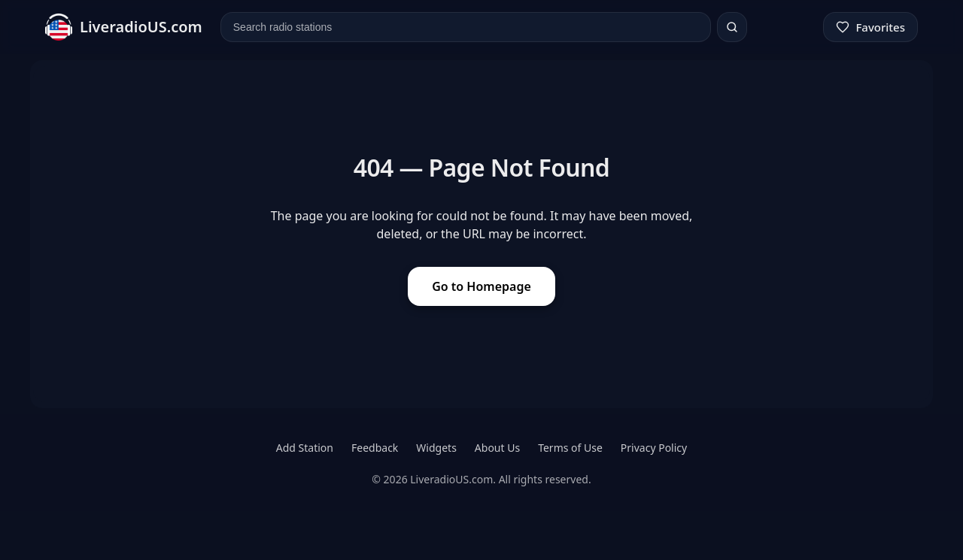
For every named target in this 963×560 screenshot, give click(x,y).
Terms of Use (570, 448)
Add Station (305, 448)
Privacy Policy (654, 448)
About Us (497, 448)
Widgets (436, 448)
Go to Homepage (481, 286)
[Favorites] (870, 27)
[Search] (732, 27)
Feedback (375, 448)
